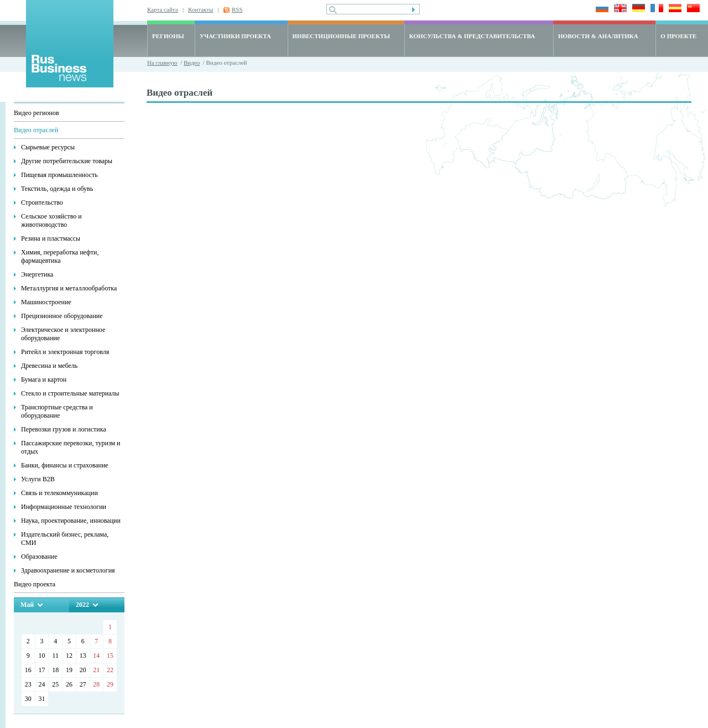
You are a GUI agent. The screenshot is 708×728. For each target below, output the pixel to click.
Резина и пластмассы (51, 238)
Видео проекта (35, 584)
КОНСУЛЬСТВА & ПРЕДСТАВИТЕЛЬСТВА (472, 36)
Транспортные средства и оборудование (57, 411)
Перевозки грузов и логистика (64, 429)
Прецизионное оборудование (62, 316)
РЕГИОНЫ (168, 36)
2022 (82, 605)
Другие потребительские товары (67, 161)
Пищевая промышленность (59, 175)
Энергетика (37, 274)
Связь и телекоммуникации (59, 493)
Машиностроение (46, 302)
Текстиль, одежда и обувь (57, 189)
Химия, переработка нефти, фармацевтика (60, 256)
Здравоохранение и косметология (68, 570)
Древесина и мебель (49, 366)
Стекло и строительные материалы (70, 393)
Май (27, 605)
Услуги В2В (38, 479)
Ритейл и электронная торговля (65, 352)
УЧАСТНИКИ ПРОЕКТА (235, 36)
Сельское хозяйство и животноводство (51, 220)
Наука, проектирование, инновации (71, 521)
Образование (39, 557)
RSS (237, 9)
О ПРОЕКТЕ (678, 36)
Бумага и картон (44, 379)
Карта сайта (163, 9)
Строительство (42, 202)
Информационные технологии (64, 507)
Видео (192, 63)
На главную (162, 63)
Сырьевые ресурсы (48, 147)
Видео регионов (37, 113)
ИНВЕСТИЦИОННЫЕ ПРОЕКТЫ (342, 36)
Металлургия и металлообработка (69, 288)
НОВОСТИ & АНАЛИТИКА (598, 36)
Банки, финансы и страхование (65, 465)
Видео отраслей (36, 130)
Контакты (201, 9)
